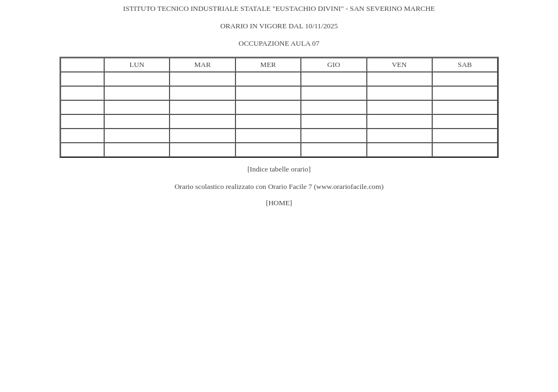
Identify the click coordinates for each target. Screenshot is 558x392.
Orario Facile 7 (290, 186)
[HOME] (279, 203)
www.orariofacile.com (348, 186)
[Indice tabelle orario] (279, 169)
